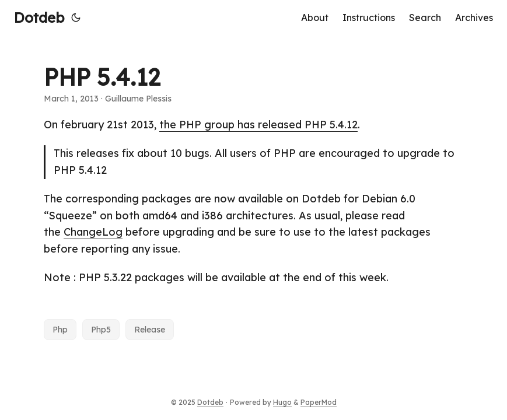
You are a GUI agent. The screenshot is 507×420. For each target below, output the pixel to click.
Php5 (101, 330)
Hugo (282, 402)
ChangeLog (93, 232)
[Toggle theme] (76, 17)
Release (150, 330)
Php (60, 330)
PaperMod (319, 402)
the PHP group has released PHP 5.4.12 (258, 125)
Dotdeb (39, 17)
